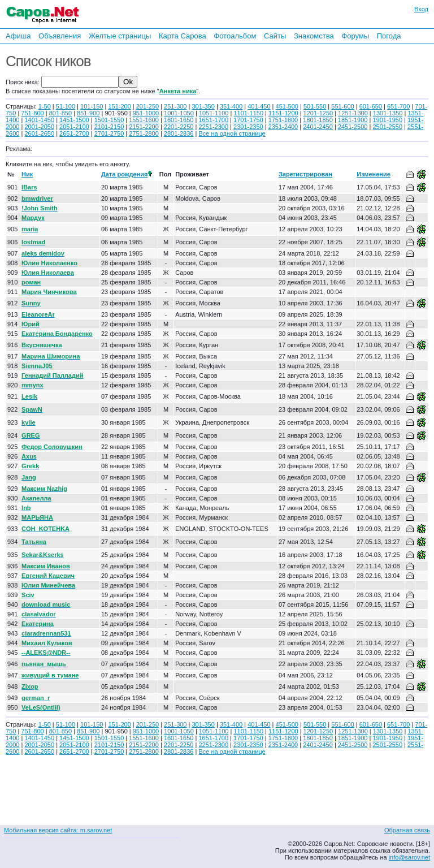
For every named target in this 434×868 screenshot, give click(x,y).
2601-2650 (39, 133)
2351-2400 (283, 127)
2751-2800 (144, 133)
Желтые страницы (120, 36)
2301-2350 (248, 127)
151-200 (119, 106)
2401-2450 (318, 127)
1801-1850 (318, 120)
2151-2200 (144, 127)
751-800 (32, 113)
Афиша (18, 36)
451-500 (287, 106)
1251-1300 (353, 113)
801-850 (60, 113)
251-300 (175, 106)
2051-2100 (74, 127)
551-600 (342, 106)
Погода (389, 36)
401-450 (259, 106)
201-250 (147, 106)
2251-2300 (213, 127)
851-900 (88, 113)
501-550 (315, 106)
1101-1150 (248, 113)
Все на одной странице (232, 133)
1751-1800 (283, 120)
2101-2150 (109, 127)
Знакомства (314, 36)
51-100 (66, 106)
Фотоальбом (235, 36)
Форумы (355, 36)
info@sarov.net (409, 857)
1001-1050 (179, 113)
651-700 (398, 106)
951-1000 (146, 113)
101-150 (92, 106)
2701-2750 (109, 133)
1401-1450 (39, 120)
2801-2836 (179, 133)
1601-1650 (179, 120)
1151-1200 (283, 113)
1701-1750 (248, 120)
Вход (421, 9)
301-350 (203, 106)
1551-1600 (144, 120)
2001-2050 (39, 127)
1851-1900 (353, 120)
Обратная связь (407, 830)
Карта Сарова (183, 36)
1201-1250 (318, 113)
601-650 (371, 106)
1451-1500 (74, 120)
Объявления (60, 36)
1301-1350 (388, 113)
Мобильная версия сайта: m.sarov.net (58, 830)
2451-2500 (353, 127)
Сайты (275, 36)
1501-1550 (109, 120)
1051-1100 (214, 113)
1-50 (45, 106)
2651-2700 (74, 133)
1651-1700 (213, 120)
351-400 (231, 106)
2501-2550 (387, 127)
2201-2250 (179, 127)
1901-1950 (387, 120)
